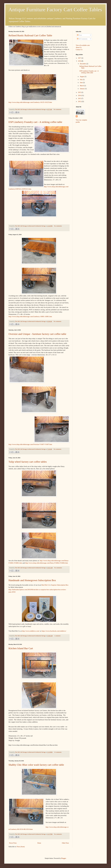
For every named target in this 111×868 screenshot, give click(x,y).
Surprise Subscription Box (60, 585)
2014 (80, 95)
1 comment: (57, 636)
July (81, 80)
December (83, 64)
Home (39, 843)
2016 (80, 61)
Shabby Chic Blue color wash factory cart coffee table (36, 765)
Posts (79, 35)
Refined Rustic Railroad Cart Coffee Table (30, 35)
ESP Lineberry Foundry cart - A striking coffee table (35, 122)
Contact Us (79, 50)
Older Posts (65, 843)
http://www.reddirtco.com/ (31, 631)
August (82, 77)
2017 (80, 58)
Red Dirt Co (46, 585)
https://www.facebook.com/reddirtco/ (54, 631)
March (82, 86)
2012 (80, 101)
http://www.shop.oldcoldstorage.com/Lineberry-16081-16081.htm (30, 316)
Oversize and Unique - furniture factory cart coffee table (37, 334)
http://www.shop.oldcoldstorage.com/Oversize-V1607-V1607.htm (30, 444)
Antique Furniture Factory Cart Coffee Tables (55, 10)
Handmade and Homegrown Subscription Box (32, 580)
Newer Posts (13, 843)
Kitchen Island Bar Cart (21, 648)
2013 (80, 98)
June (81, 83)
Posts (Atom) (21, 847)
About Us (79, 47)
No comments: (58, 109)
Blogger (64, 858)
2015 (80, 92)
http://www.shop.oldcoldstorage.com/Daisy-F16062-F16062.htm (47, 563)
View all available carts (83, 45)
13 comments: (58, 752)
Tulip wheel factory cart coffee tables (28, 462)
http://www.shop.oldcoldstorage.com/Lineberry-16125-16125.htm (30, 102)
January (82, 89)
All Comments (82, 39)
